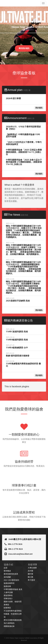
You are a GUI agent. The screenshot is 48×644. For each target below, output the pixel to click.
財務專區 (7, 608)
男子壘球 (31, 580)
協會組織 (7, 586)
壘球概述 (7, 571)
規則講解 (7, 577)
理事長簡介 (8, 599)
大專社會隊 (32, 568)
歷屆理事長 (8, 596)
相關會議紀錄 (9, 626)
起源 (6, 568)
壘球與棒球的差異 (11, 574)
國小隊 (30, 577)
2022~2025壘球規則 (11, 580)
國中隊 (30, 574)
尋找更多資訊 (24, 48)
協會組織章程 (9, 583)
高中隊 (30, 571)
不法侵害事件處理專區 (13, 611)
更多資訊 (39, 108)
